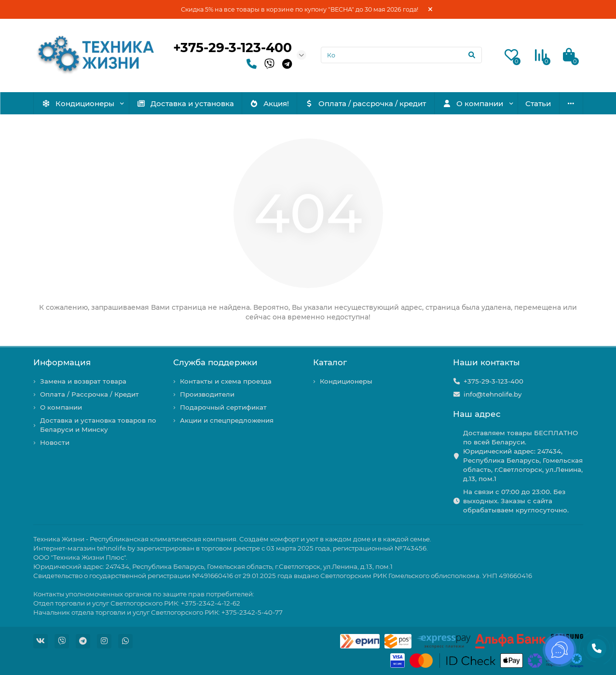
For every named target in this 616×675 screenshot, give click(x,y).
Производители (207, 394)
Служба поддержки (215, 362)
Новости (55, 442)
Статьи (538, 103)
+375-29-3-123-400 (233, 48)
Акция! (269, 103)
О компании (473, 103)
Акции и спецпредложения (227, 420)
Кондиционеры (78, 103)
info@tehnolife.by (493, 394)
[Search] (401, 55)
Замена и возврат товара (83, 381)
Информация (62, 362)
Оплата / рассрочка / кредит (366, 103)
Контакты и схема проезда (226, 381)
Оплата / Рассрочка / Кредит (89, 394)
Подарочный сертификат (223, 407)
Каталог (330, 362)
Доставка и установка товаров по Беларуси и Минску (98, 425)
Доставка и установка (185, 103)
